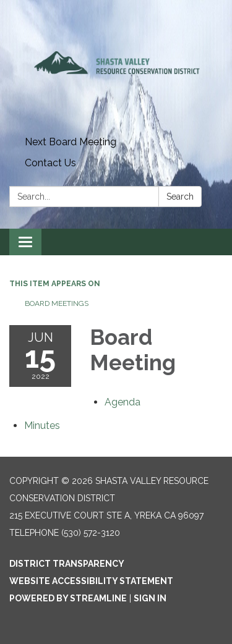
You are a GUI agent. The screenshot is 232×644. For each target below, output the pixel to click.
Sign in (150, 598)
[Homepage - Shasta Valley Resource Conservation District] (116, 66)
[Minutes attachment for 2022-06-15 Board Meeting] (42, 426)
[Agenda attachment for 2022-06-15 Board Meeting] (122, 402)
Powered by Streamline (68, 598)
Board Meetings (57, 303)
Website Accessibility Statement (91, 581)
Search (180, 197)
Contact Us (50, 163)
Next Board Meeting (71, 142)
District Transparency (67, 564)
